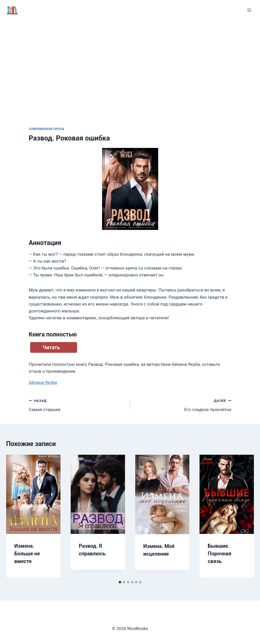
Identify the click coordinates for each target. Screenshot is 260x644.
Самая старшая (77, 405)
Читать (51, 347)
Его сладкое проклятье (183, 405)
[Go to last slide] (15, 516)
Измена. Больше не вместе (27, 554)
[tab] (120, 582)
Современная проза (47, 129)
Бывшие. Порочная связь (219, 554)
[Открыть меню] (249, 10)
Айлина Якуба (43, 382)
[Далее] (245, 516)
